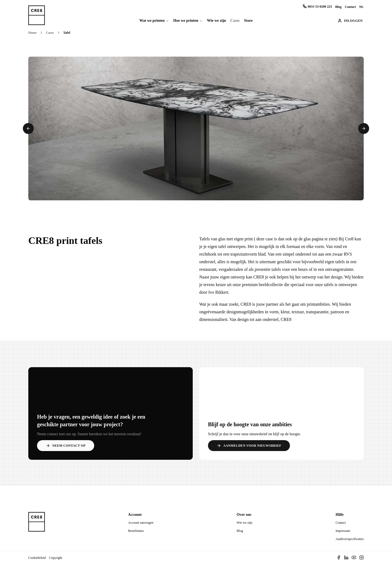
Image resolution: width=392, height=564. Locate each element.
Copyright (56, 558)
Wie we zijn (216, 21)
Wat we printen (152, 21)
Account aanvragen (141, 523)
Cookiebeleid (37, 558)
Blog (338, 7)
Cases (235, 21)
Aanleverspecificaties (350, 539)
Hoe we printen (186, 21)
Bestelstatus (136, 531)
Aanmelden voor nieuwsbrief (249, 446)
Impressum (343, 531)
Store (248, 21)
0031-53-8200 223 (317, 6)
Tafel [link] (67, 33)
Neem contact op (66, 446)
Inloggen (350, 21)
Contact (350, 7)
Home (33, 33)
